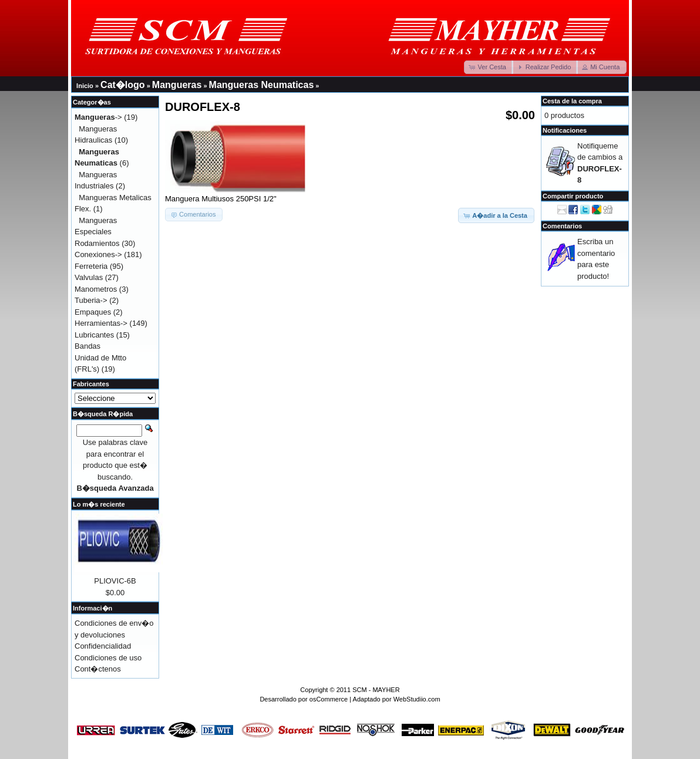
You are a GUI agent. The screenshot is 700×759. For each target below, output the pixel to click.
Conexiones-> (98, 254)
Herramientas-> (101, 323)
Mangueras (177, 85)
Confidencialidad (103, 646)
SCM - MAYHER (376, 690)
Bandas (87, 346)
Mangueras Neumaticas (262, 85)
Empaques (93, 312)
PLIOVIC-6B (115, 581)
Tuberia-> (91, 300)
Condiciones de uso (108, 658)
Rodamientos (97, 243)
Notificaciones (565, 130)
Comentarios (562, 226)
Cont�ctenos (98, 669)
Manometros (96, 289)
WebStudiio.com (417, 699)
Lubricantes (94, 335)
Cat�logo (123, 85)
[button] (489, 67)
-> (98, 117)
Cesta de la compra (572, 101)
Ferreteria (91, 266)
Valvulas (89, 277)
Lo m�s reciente (99, 504)
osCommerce (329, 699)
